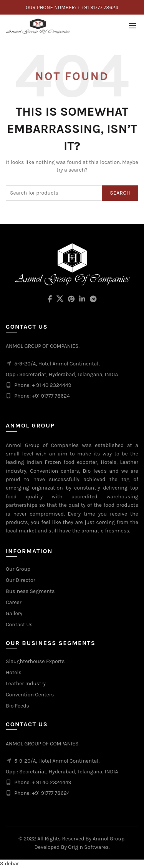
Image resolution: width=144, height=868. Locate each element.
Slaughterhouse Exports (35, 661)
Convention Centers (30, 695)
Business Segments (30, 591)
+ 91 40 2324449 (51, 782)
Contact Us (19, 625)
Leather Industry (26, 684)
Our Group (18, 569)
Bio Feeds (17, 706)
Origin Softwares (88, 847)
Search (120, 193)
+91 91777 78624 (51, 793)
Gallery (14, 613)
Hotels (14, 672)
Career (14, 602)
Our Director (21, 580)
